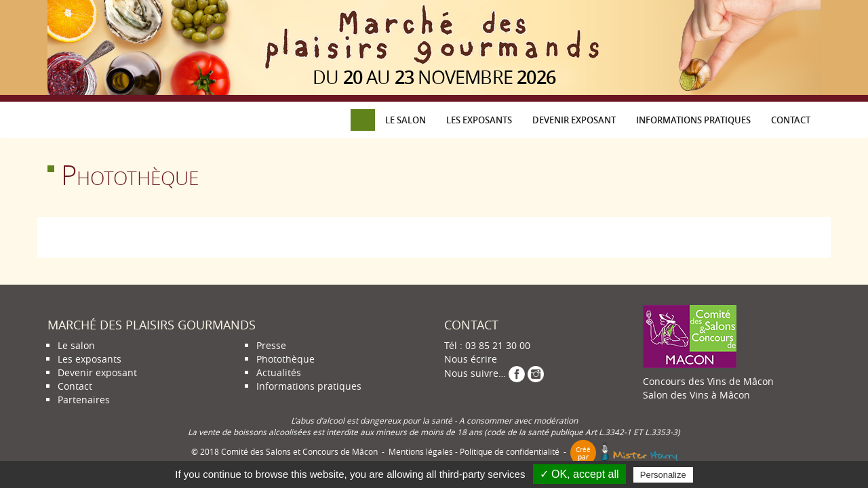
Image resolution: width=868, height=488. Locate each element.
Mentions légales (421, 452)
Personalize (663, 475)
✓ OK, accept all (579, 474)
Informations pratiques (693, 120)
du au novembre (434, 77)
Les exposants (479, 120)
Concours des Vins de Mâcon (708, 381)
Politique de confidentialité (510, 452)
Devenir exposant (574, 120)
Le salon (406, 120)
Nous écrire (471, 359)
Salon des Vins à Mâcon (696, 395)
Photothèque (285, 359)
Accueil (363, 120)
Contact (791, 120)
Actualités (279, 372)
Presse (271, 345)
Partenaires (84, 400)
